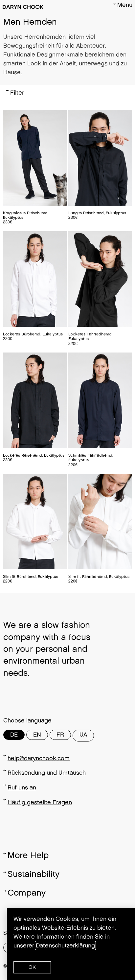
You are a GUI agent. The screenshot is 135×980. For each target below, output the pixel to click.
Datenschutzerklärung (65, 946)
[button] (32, 967)
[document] (67, 490)
